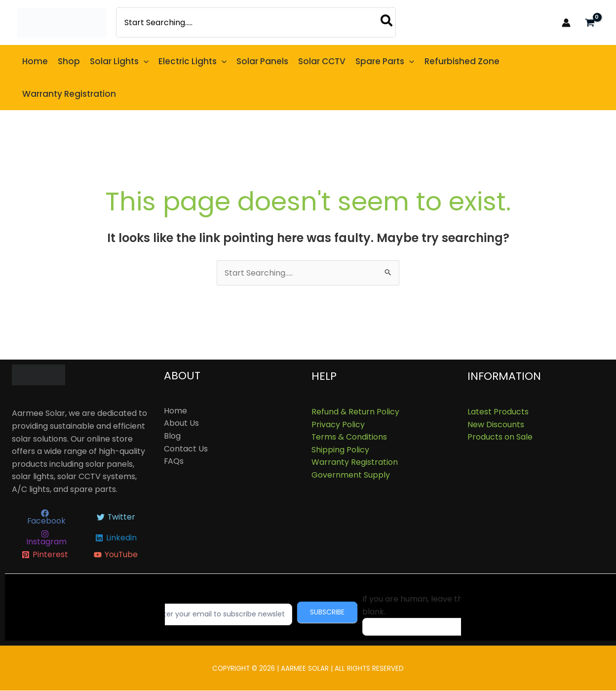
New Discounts (496, 425)
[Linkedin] (116, 538)
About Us (181, 424)
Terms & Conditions (349, 437)
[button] (144, 61)
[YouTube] (116, 555)
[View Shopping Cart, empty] (590, 22)
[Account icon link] (566, 23)
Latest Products (498, 412)
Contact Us (186, 449)
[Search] (387, 22)
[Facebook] (45, 518)
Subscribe (334, 612)
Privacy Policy (338, 425)
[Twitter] (116, 518)
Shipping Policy (340, 450)
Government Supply (351, 475)
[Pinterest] (45, 555)
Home (175, 411)
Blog (172, 436)
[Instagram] (45, 538)
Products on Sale (500, 437)
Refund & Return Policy (355, 412)
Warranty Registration (355, 463)
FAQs (174, 461)
